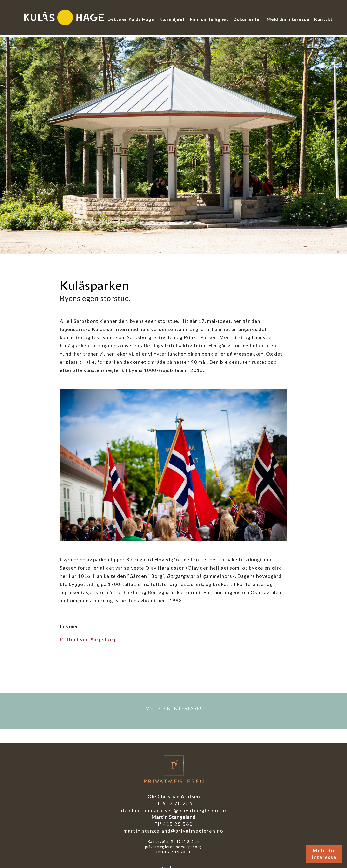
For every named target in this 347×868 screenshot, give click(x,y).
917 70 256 (178, 803)
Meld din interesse (288, 19)
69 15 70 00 (180, 852)
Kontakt (323, 19)
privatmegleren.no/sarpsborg (173, 847)
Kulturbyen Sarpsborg (88, 639)
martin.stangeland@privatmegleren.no (173, 831)
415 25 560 (178, 824)
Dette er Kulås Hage (131, 19)
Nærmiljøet (172, 19)
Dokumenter (247, 19)
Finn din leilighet (209, 19)
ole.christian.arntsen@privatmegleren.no (173, 810)
